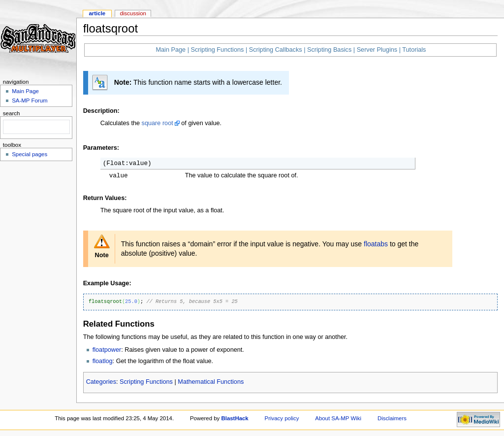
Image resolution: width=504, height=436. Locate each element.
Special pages (30, 154)
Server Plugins (377, 50)
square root (157, 123)
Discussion (133, 13)
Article (97, 13)
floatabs (376, 244)
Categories (101, 382)
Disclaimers (392, 418)
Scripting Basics (329, 50)
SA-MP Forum (30, 101)
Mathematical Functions (211, 382)
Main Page (171, 50)
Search (12, 113)
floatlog (103, 361)
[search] (35, 127)
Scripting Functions (217, 50)
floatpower (107, 350)
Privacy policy (282, 418)
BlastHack (235, 418)
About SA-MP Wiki (338, 418)
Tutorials (414, 50)
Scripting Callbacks (276, 50)
